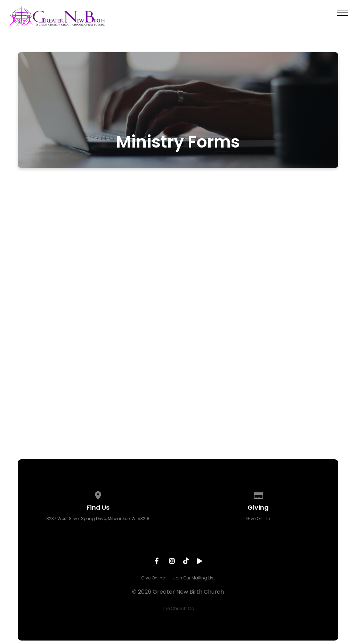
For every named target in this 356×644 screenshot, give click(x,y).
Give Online (258, 518)
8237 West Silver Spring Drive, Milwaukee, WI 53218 (98, 518)
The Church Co (178, 608)
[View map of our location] (98, 494)
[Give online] (258, 494)
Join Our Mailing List (194, 578)
